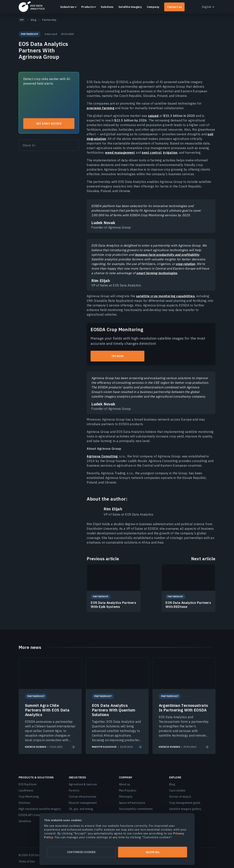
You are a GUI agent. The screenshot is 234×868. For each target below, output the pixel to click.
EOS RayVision (28, 784)
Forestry (74, 790)
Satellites (25, 821)
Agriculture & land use (83, 784)
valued (153, 116)
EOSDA (32, 7)
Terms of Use (27, 861)
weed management (120, 153)
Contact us (174, 7)
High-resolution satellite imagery (40, 809)
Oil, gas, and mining (81, 809)
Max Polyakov (128, 790)
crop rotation (185, 264)
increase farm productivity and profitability (167, 255)
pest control (152, 153)
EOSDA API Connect (31, 815)
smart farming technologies (157, 273)
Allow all (154, 852)
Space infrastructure (132, 803)
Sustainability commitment (136, 809)
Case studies (177, 790)
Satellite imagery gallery (185, 809)
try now (118, 356)
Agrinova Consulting (102, 456)
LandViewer (26, 790)
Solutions (107, 7)
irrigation (170, 153)
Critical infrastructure (83, 797)
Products (87, 7)
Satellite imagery (130, 7)
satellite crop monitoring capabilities (165, 296)
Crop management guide (185, 803)
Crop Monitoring (29, 797)
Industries (67, 7)
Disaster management (83, 803)
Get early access (49, 124)
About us (125, 784)
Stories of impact (180, 797)
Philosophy (126, 797)
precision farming (100, 108)
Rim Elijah (113, 509)
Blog (172, 784)
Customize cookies (80, 852)
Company (153, 7)
